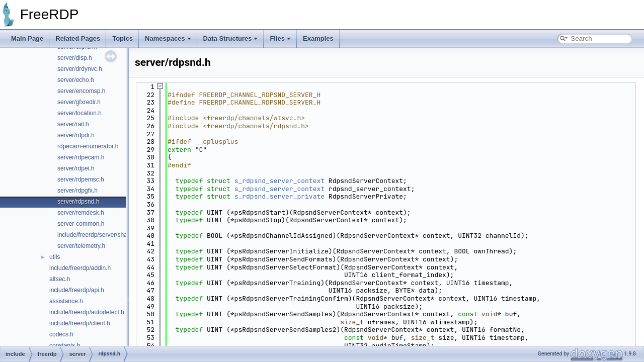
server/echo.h (76, 80)
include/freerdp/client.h (80, 323)
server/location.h (79, 113)
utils (55, 257)
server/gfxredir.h (79, 102)
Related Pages (78, 38)
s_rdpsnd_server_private (279, 196)
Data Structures (231, 38)
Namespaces (168, 38)
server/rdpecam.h (81, 157)
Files (280, 38)
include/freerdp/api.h (77, 290)
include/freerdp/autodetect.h (87, 312)
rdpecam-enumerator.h (88, 146)
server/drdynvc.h (80, 69)
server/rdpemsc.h (81, 179)
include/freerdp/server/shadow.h (100, 235)
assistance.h (66, 301)
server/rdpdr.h (76, 135)
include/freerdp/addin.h (80, 268)
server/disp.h (75, 58)
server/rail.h (73, 124)
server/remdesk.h (81, 213)
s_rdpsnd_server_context (279, 181)
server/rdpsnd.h (78, 202)
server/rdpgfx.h (77, 191)
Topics (123, 38)
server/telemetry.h (81, 246)
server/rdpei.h (76, 168)
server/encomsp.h (81, 91)
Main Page (27, 38)
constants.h (65, 345)
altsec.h (60, 279)
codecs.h (61, 334)
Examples (318, 38)
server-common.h (81, 224)
